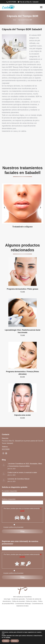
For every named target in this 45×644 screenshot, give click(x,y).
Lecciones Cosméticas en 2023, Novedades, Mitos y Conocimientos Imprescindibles (25, 465)
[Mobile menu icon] (41, 7)
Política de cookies (31, 601)
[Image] (22, 204)
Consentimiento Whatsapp (23, 604)
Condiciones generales (18, 599)
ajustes (8, 637)
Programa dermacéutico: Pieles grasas (22, 289)
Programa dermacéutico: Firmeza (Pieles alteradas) (22, 373)
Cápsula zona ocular (22, 415)
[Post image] (4, 465)
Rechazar (15, 641)
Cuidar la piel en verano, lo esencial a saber (22, 472)
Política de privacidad (18, 601)
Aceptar (6, 641)
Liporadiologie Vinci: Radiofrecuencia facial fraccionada (22, 331)
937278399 (11, 2)
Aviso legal (7, 599)
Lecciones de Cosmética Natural (18, 479)
